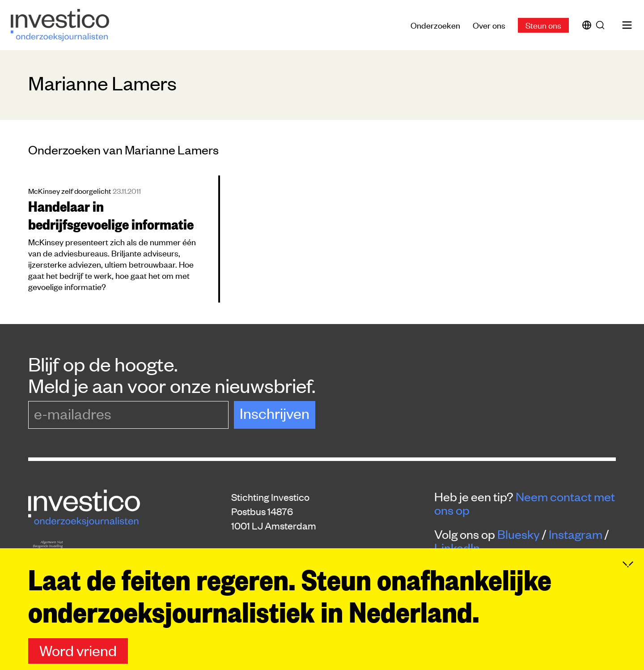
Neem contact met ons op (525, 503)
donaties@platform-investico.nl (298, 582)
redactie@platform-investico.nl (298, 568)
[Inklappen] (628, 600)
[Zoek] (602, 25)
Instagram (576, 534)
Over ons (489, 25)
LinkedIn (457, 547)
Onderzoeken (435, 25)
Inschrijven (275, 413)
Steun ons (543, 25)
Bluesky (519, 534)
